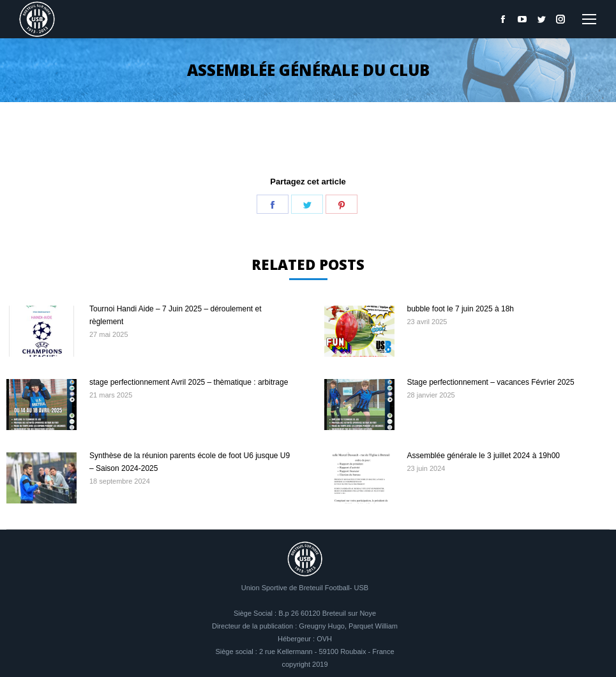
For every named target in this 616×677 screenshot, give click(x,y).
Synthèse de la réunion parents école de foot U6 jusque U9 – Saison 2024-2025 (190, 462)
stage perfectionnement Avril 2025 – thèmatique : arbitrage (189, 382)
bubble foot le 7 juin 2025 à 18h (461, 309)
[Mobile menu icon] (589, 19)
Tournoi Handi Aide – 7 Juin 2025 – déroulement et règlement (176, 315)
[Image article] (41, 331)
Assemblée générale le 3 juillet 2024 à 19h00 (484, 456)
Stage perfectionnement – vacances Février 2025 (491, 382)
